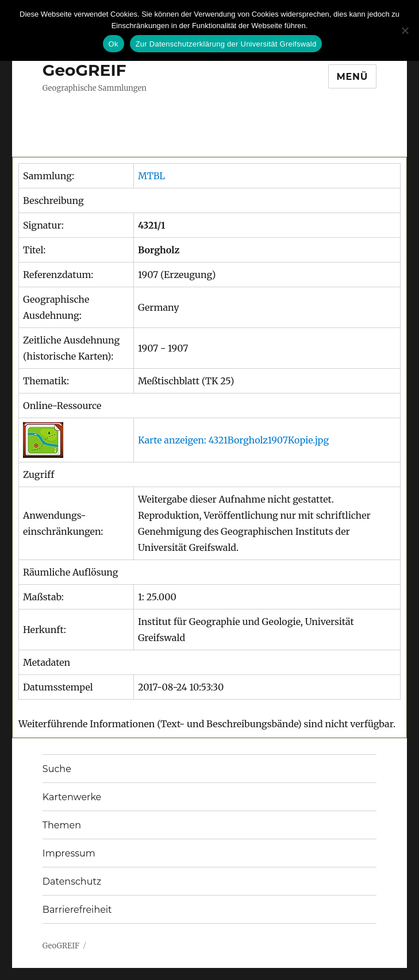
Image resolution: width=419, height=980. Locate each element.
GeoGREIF (84, 70)
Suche (57, 769)
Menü (353, 77)
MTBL (151, 176)
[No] (405, 30)
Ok (114, 44)
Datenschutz (72, 881)
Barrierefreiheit (77, 910)
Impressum (69, 853)
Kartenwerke (72, 797)
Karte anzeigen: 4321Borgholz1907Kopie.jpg (233, 440)
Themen (62, 825)
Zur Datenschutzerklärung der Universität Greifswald (226, 44)
